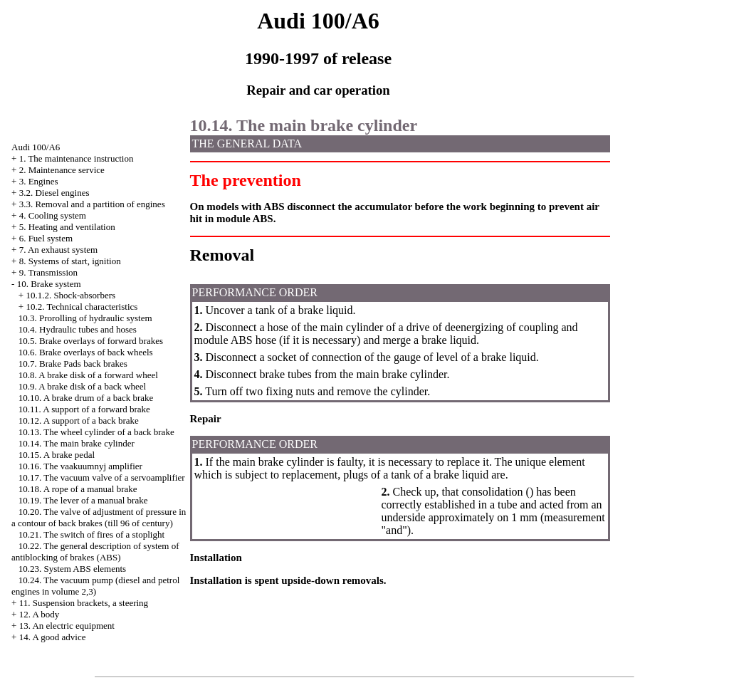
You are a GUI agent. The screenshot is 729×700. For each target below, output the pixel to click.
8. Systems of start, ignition (70, 261)
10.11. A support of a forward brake (84, 409)
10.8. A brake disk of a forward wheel (88, 375)
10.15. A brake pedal (57, 455)
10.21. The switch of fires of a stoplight (91, 534)
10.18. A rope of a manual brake (78, 489)
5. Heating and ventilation (67, 227)
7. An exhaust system (59, 250)
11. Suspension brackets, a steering (84, 603)
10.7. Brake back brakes (73, 364)
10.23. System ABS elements (72, 569)
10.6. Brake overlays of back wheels (86, 352)
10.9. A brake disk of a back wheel (82, 386)
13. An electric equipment (67, 626)
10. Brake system (49, 284)
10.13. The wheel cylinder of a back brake (96, 432)
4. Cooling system (53, 215)
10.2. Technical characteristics (82, 307)
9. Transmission (48, 272)
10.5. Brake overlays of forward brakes (91, 341)
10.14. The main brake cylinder (77, 443)
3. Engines (39, 181)
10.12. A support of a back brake (79, 420)
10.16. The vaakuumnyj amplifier (80, 466)
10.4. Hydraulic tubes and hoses (78, 329)
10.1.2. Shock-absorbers (70, 295)
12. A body (40, 614)
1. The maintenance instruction (77, 158)
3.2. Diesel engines (54, 193)
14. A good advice (53, 637)
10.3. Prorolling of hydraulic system (85, 318)
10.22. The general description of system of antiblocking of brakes (95, 552)
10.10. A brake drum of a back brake (86, 398)
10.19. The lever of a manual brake (83, 500)
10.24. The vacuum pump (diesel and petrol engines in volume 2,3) (95, 586)
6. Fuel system (46, 238)
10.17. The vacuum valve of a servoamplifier (102, 477)
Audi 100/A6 (36, 147)
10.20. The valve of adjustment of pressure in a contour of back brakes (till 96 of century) (99, 517)
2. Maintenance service (62, 170)
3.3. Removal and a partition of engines (92, 204)
